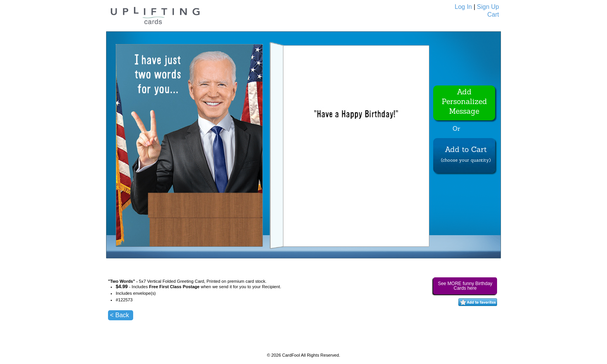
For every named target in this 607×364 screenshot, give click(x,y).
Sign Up (488, 7)
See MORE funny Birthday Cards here (465, 286)
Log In (463, 7)
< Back (119, 315)
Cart (493, 15)
